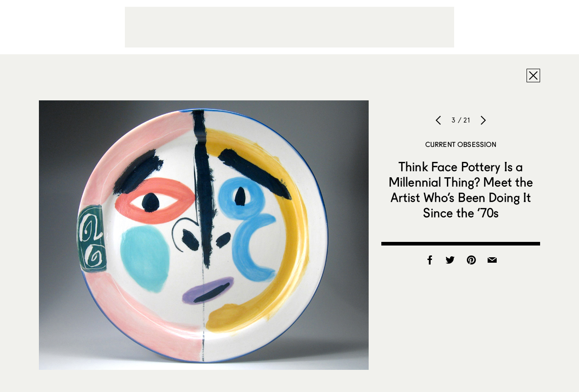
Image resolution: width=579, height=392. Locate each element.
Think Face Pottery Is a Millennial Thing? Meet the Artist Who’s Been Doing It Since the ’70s (461, 189)
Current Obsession (461, 144)
